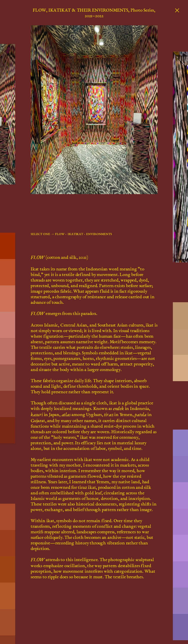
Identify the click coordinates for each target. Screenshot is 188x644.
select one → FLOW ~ (49, 234)
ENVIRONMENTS (99, 234)
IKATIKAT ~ (76, 234)
